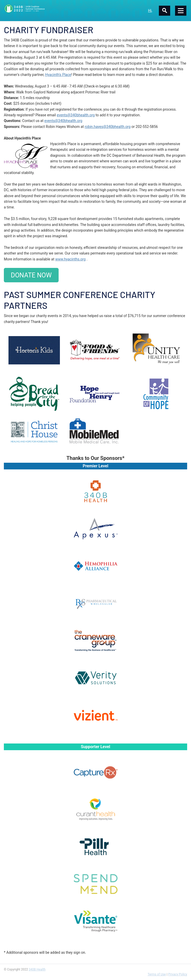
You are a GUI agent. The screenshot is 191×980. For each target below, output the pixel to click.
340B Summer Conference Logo (50, 9)
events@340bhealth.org (76, 115)
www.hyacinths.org (70, 259)
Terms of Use (157, 974)
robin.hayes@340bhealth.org (108, 127)
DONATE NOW (31, 275)
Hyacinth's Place (58, 75)
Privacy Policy (178, 974)
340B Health (37, 969)
